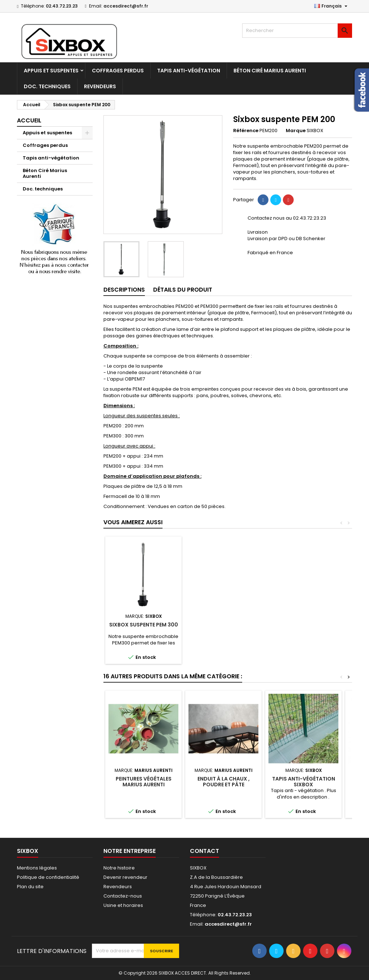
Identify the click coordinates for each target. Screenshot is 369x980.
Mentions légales (37, 868)
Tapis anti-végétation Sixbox (304, 782)
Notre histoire (119, 868)
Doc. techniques (47, 86)
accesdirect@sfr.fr (126, 6)
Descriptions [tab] (124, 290)
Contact (204, 851)
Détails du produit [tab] (183, 290)
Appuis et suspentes (51, 71)
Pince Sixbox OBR (224, 625)
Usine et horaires (123, 905)
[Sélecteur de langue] (332, 6)
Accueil (29, 120)
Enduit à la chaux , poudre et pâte (224, 782)
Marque (296, 131)
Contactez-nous (123, 896)
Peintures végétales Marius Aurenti (144, 782)
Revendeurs (100, 86)
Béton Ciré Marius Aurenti (270, 71)
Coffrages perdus (118, 71)
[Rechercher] (297, 31)
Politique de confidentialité (48, 877)
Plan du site (30, 887)
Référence (246, 131)
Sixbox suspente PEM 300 (304, 625)
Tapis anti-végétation (189, 71)
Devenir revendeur (125, 877)
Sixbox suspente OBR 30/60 (143, 628)
